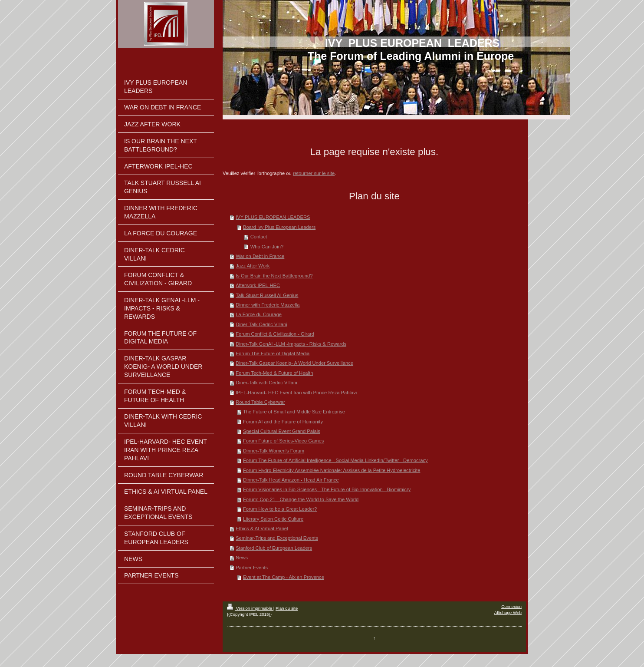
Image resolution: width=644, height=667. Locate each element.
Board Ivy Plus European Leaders (279, 227)
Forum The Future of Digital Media (273, 353)
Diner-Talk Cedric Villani (261, 324)
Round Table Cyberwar (260, 402)
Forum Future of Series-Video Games (283, 441)
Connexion (511, 606)
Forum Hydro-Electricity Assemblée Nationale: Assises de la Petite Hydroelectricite (332, 470)
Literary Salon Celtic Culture (273, 519)
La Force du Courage (259, 314)
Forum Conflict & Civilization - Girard (275, 334)
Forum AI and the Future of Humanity (283, 422)
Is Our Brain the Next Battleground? (274, 276)
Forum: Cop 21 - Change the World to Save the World (301, 499)
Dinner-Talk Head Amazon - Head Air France (291, 480)
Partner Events (252, 568)
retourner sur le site (314, 173)
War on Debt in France (260, 256)
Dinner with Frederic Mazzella (268, 305)
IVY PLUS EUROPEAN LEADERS (273, 217)
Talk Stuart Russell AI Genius (267, 295)
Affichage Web (508, 613)
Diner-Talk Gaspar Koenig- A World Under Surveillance (294, 363)
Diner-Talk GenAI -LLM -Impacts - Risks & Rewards (291, 344)
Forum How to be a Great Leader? (280, 509)
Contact (259, 237)
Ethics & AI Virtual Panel (262, 528)
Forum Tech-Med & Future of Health (274, 373)
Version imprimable (250, 608)
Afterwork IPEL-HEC (258, 285)
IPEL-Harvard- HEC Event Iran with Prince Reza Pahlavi (296, 393)
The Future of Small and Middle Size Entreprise (294, 412)
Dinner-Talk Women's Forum (274, 451)
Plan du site (287, 608)
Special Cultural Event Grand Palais (282, 431)
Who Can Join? (267, 247)
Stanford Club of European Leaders (274, 548)
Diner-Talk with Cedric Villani (266, 383)
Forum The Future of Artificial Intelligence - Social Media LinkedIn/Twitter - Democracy (335, 460)
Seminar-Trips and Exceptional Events (277, 538)
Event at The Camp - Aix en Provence (284, 577)
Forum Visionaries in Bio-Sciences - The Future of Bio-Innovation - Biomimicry (327, 489)
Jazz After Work (253, 266)
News (242, 558)
